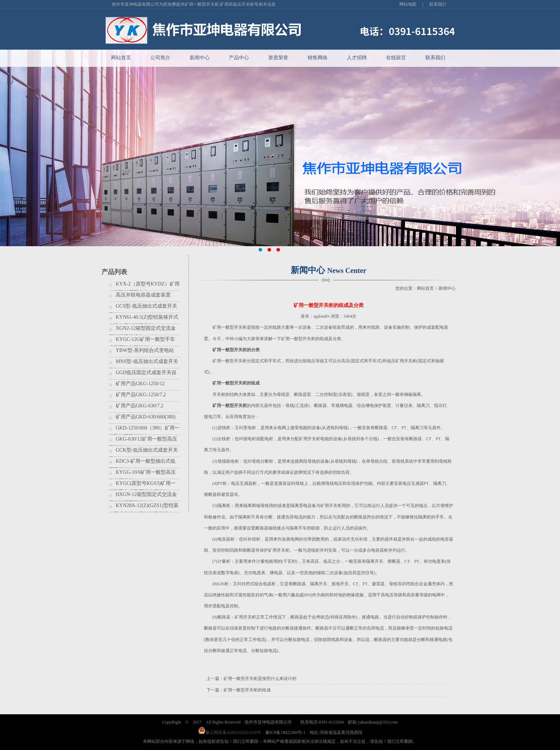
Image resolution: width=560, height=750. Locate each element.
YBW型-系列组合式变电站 (145, 350)
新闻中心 (200, 58)
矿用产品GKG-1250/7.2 (141, 395)
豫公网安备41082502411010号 (230, 732)
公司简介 (160, 58)
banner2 (280, 148)
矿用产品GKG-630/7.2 (139, 406)
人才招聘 (357, 58)
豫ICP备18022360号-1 (286, 732)
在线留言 (396, 58)
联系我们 (438, 4)
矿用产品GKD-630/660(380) (146, 417)
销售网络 (317, 58)
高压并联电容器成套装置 (143, 295)
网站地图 (408, 4)
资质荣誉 (278, 58)
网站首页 (121, 58)
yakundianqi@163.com (378, 722)
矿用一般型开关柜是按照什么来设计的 (260, 679)
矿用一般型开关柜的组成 (247, 690)
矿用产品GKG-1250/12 (140, 384)
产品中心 (239, 58)
